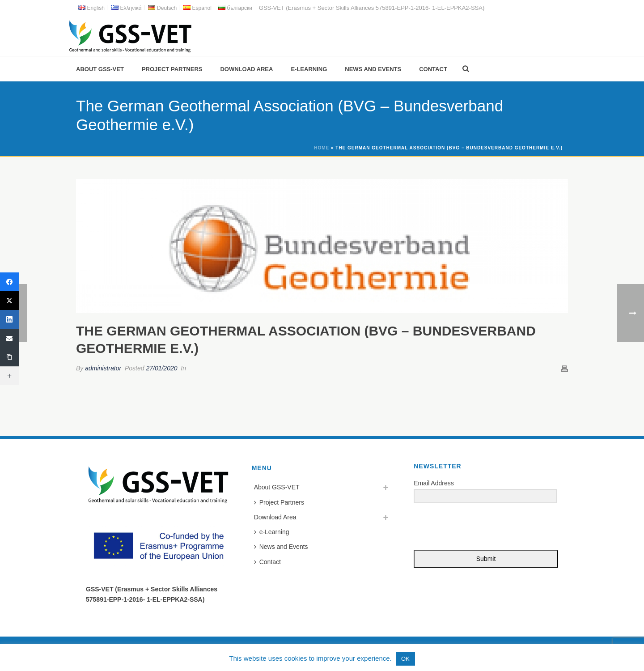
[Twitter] (9, 301)
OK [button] (405, 659)
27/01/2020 (161, 368)
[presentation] (469, 527)
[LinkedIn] (9, 319)
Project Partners (172, 69)
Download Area (246, 69)
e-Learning (309, 69)
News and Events (373, 69)
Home (322, 148)
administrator (103, 368)
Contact (433, 69)
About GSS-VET (100, 69)
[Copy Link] (9, 357)
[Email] (9, 338)
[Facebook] (9, 282)
